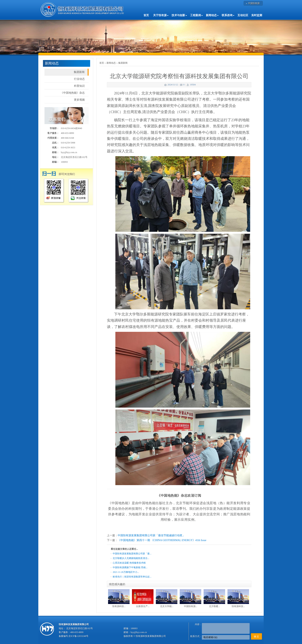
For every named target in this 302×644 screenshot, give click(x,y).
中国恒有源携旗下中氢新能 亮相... (130, 567)
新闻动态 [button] (212, 15)
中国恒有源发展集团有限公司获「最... (132, 554)
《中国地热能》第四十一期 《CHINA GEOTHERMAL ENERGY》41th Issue (162, 540)
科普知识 (79, 86)
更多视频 (79, 100)
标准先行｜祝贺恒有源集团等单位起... (132, 577)
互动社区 (243, 15)
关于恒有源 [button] (161, 15)
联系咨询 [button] (228, 15)
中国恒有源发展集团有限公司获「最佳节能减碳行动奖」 (151, 535)
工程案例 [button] (196, 15)
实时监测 (257, 15)
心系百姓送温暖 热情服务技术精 (129, 563)
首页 (146, 15)
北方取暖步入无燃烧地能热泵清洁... (131, 558)
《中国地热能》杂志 (73, 93)
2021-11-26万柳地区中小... (126, 572)
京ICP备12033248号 (78, 636)
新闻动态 (111, 63)
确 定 (256, 636)
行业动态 (79, 79)
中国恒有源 (254, 3)
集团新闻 (79, 72)
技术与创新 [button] (179, 15)
